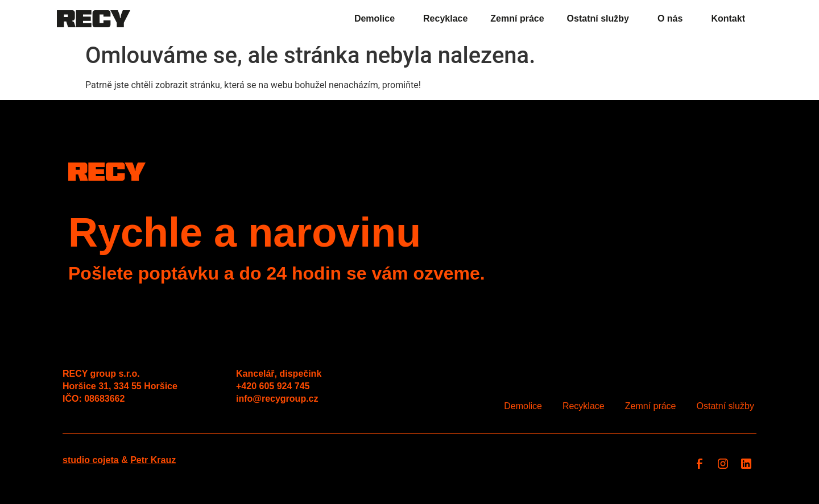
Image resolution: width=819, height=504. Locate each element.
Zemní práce (517, 18)
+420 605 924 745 (273, 386)
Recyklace (445, 18)
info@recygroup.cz (277, 399)
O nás (673, 19)
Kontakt (728, 18)
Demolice (377, 19)
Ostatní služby (601, 19)
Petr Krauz (153, 460)
